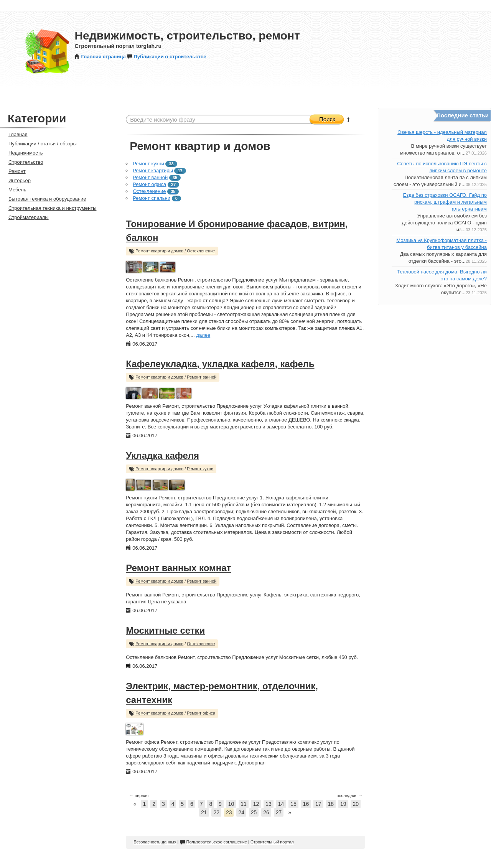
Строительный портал (272, 842)
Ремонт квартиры (153, 170)
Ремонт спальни (152, 198)
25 (254, 812)
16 (306, 804)
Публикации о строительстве (166, 57)
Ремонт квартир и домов (159, 251)
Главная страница (100, 57)
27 (279, 812)
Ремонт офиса (149, 184)
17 (318, 804)
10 (231, 804)
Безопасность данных (155, 842)
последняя (350, 796)
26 (266, 812)
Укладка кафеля (162, 455)
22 (216, 812)
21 (204, 812)
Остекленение (149, 191)
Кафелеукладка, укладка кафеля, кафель (220, 364)
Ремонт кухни (148, 164)
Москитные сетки (165, 630)
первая (139, 796)
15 (293, 804)
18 (331, 804)
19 (343, 804)
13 (269, 804)
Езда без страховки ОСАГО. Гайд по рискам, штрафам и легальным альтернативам (445, 202)
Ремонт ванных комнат (178, 568)
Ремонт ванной (150, 177)
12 (256, 804)
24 (241, 812)
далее (203, 335)
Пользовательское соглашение (213, 842)
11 (244, 804)
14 (281, 804)
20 (356, 804)
